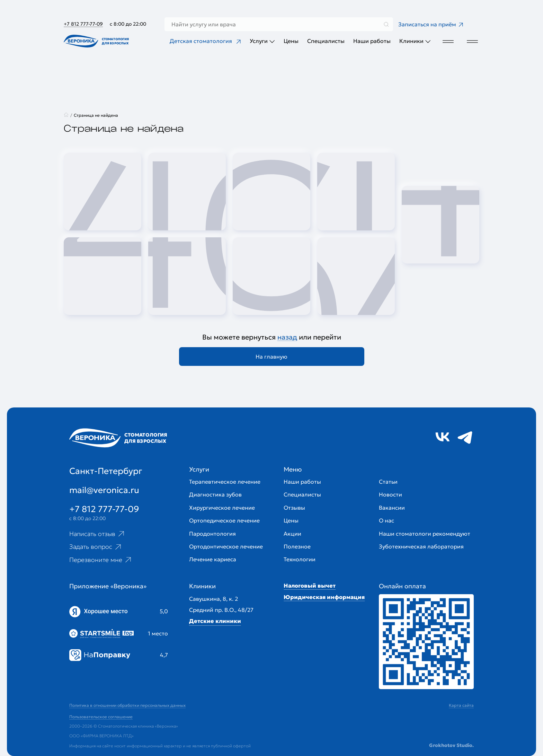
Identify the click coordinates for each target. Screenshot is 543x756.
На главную (271, 357)
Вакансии (392, 508)
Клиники (415, 41)
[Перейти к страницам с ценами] (426, 642)
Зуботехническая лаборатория (421, 546)
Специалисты (326, 41)
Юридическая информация (324, 597)
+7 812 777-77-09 (83, 24)
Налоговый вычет (310, 586)
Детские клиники (215, 621)
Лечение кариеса (213, 559)
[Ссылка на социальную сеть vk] (443, 437)
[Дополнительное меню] (447, 41)
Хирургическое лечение (222, 508)
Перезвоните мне (101, 560)
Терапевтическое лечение (225, 482)
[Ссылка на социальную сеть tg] (465, 437)
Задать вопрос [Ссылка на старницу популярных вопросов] (96, 547)
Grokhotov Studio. (451, 745)
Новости (390, 494)
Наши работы (372, 41)
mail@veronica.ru (104, 490)
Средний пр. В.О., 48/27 (221, 610)
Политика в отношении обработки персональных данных (127, 705)
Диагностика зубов (215, 494)
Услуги (262, 41)
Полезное (297, 546)
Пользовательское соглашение (101, 717)
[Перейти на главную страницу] (98, 41)
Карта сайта (461, 705)
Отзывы (294, 508)
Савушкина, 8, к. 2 (213, 599)
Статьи (388, 482)
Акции (292, 534)
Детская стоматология (205, 41)
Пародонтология (212, 534)
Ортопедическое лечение (224, 520)
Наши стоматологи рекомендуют (425, 534)
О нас (386, 520)
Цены (291, 41)
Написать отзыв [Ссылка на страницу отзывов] (97, 534)
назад (287, 337)
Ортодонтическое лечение (226, 546)
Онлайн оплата (402, 586)
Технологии (300, 559)
